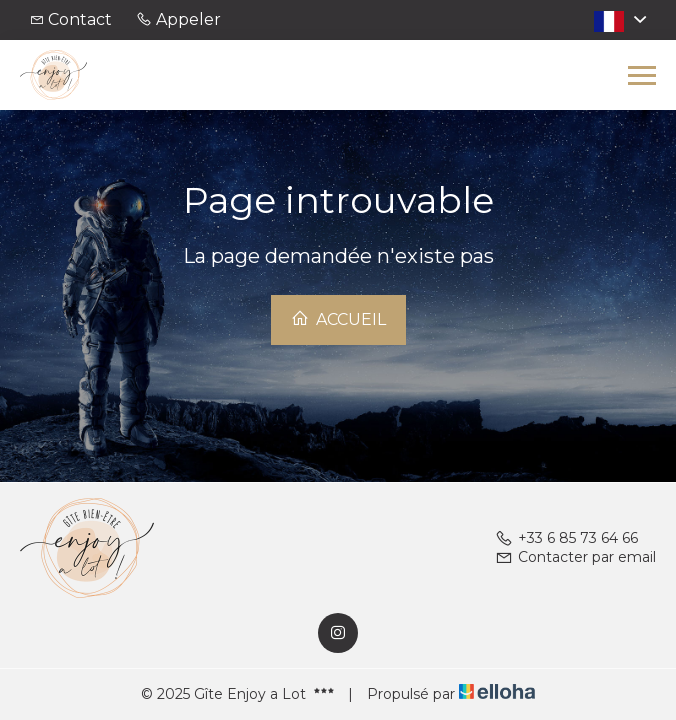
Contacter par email (575, 557)
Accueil (338, 319)
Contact (80, 19)
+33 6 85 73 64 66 (566, 538)
